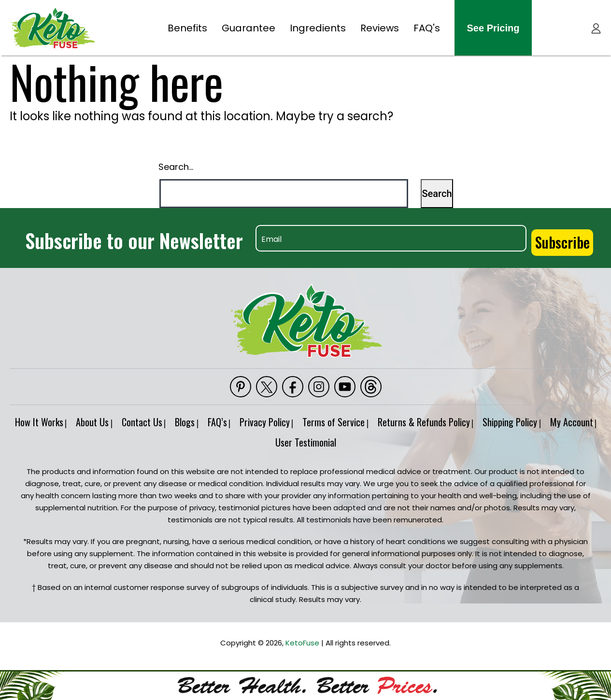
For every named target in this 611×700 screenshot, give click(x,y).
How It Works (38, 418)
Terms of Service (372, 418)
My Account (265, 438)
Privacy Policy (296, 418)
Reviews (380, 28)
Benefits (187, 28)
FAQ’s (242, 418)
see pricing (493, 28)
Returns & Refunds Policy (468, 418)
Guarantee (249, 28)
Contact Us (154, 418)
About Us (98, 418)
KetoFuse (302, 638)
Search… (176, 167)
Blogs (203, 418)
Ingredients (318, 28)
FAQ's (427, 28)
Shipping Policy (561, 418)
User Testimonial (337, 438)
